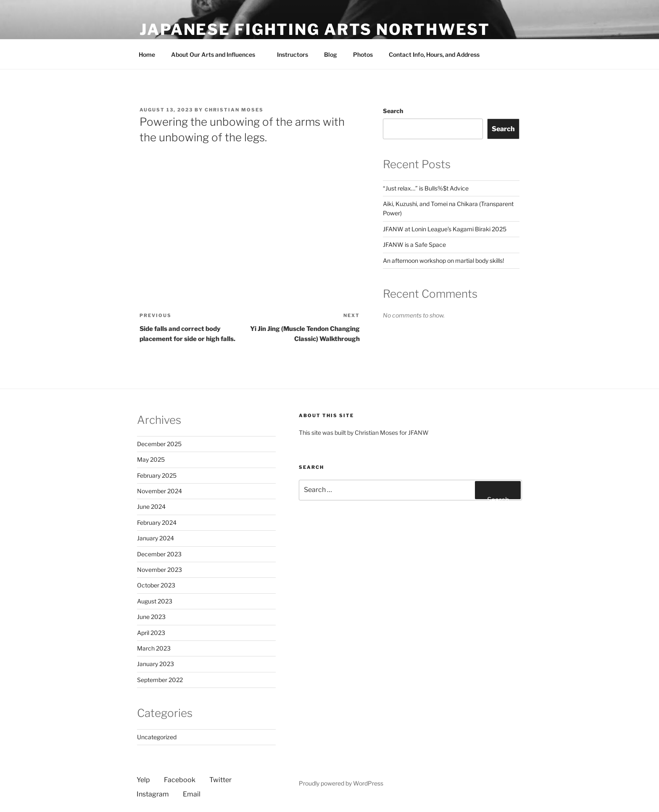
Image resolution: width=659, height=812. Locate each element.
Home (147, 54)
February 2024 (157, 522)
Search (393, 111)
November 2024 (159, 491)
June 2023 (151, 617)
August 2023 (155, 601)
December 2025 (159, 444)
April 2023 (151, 633)
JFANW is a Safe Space (414, 245)
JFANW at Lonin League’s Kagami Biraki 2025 (445, 229)
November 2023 (159, 570)
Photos (363, 54)
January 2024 (156, 538)
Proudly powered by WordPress (341, 783)
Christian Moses (234, 110)
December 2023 (159, 554)
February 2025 (157, 475)
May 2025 (151, 459)
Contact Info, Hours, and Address (434, 54)
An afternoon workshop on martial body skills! (443, 261)
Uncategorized (157, 737)
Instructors (293, 54)
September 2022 (160, 680)
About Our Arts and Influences (217, 54)
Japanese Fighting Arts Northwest (315, 29)
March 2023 (154, 648)
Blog (331, 54)
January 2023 (156, 664)
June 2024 (151, 507)
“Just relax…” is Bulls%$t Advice (426, 188)
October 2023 (156, 585)
